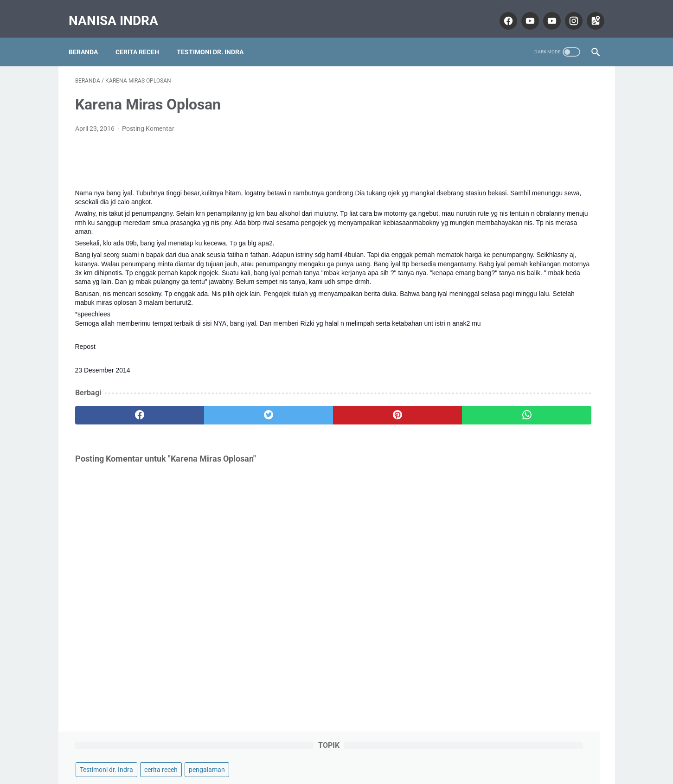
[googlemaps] (588, 11)
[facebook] (501, 11)
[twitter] (207, 433)
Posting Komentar (148, 120)
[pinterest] (294, 433)
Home (336, 750)
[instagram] (567, 11)
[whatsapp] (382, 433)
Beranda (90, 37)
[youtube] (523, 11)
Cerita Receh (144, 37)
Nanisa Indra (120, 11)
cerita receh (545, 96)
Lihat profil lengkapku (529, 681)
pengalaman (482, 113)
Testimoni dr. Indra (217, 37)
